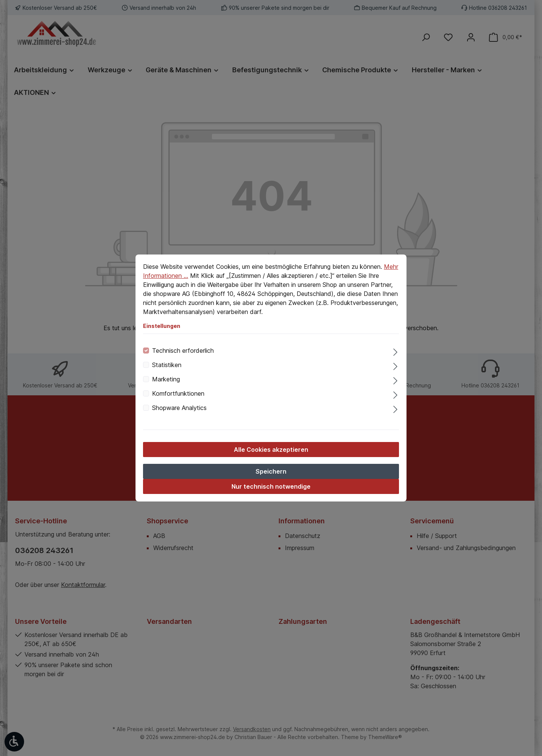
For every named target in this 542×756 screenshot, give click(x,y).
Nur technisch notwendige (271, 486)
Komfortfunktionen (178, 393)
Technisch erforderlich (183, 351)
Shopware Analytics (179, 408)
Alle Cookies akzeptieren (271, 450)
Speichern (271, 471)
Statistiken (167, 365)
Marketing (166, 379)
